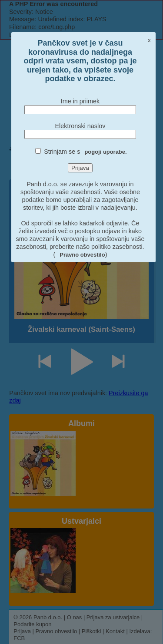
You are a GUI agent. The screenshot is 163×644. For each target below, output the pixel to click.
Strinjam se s (85, 152)
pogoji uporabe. (105, 152)
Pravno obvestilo (82, 255)
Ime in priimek (80, 101)
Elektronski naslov (80, 126)
